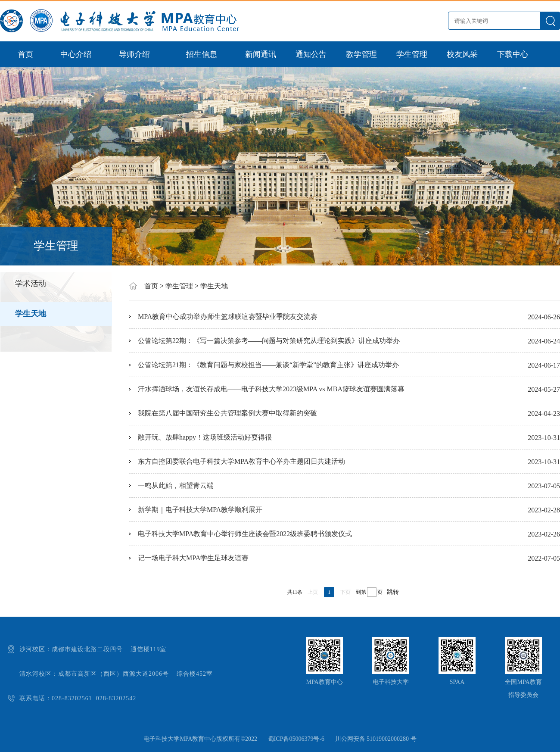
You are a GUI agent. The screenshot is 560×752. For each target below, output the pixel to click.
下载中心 (513, 54)
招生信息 (202, 54)
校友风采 (462, 54)
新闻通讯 (261, 54)
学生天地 (31, 314)
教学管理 (361, 54)
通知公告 (311, 54)
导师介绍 (134, 54)
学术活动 (31, 284)
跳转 (393, 592)
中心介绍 (76, 54)
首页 (25, 54)
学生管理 (412, 54)
